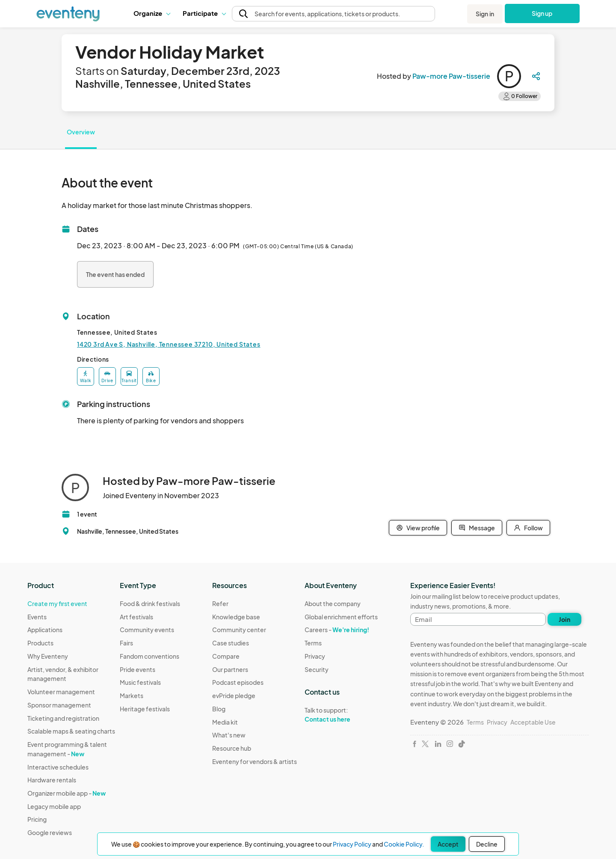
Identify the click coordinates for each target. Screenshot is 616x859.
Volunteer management (61, 692)
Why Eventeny (48, 656)
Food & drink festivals (150, 603)
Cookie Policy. (404, 844)
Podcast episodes (238, 682)
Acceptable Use (533, 722)
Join (564, 619)
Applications (45, 630)
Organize (152, 13)
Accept (448, 844)
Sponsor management (59, 705)
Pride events (138, 669)
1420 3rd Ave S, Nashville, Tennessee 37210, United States (169, 344)
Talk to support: (341, 715)
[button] (152, 13)
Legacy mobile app (54, 806)
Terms (313, 643)
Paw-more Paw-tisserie (451, 76)
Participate (204, 13)
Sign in (485, 14)
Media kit (225, 722)
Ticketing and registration (63, 718)
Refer (220, 603)
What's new (229, 735)
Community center (239, 630)
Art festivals (136, 617)
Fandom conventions (150, 656)
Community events (147, 630)
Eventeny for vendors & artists (255, 761)
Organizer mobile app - (67, 793)
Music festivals (140, 682)
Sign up (542, 13)
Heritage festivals (145, 709)
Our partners (230, 669)
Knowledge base (236, 617)
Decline (487, 844)
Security (317, 669)
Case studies (231, 643)
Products (40, 643)
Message (477, 528)
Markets (132, 696)
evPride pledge (234, 696)
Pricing (37, 819)
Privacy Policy (352, 844)
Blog (219, 709)
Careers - (337, 630)
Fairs (126, 643)
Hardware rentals (52, 780)
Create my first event (57, 603)
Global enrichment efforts (341, 617)
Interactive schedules (58, 767)
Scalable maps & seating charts (71, 731)
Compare (226, 656)
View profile (418, 528)
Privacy (315, 656)
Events (37, 617)
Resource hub (232, 748)
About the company (333, 603)
